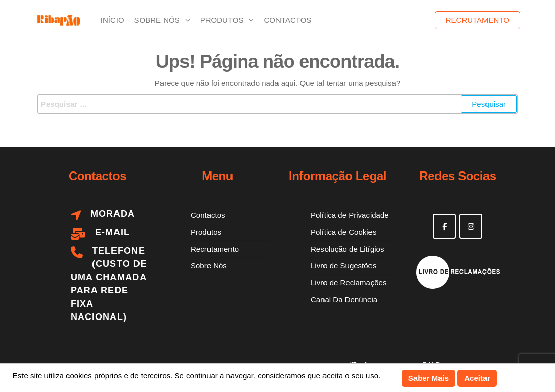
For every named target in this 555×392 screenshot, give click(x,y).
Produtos (222, 20)
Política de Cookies (343, 232)
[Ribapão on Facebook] (444, 226)
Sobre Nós (157, 20)
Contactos (288, 20)
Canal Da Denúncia (344, 299)
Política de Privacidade (350, 215)
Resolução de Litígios (347, 249)
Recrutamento (478, 20)
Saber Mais (429, 378)
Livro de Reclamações (349, 283)
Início (112, 20)
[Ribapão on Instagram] (471, 226)
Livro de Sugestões (343, 266)
